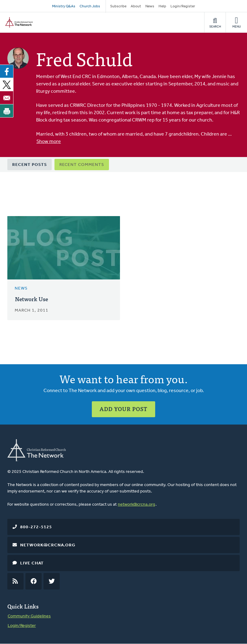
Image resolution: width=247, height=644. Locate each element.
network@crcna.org (137, 505)
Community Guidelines (29, 616)
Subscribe (118, 6)
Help (162, 6)
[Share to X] (7, 84)
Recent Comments (82, 165)
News (150, 6)
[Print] (7, 111)
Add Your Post (124, 409)
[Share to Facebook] (7, 71)
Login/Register (183, 6)
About (136, 6)
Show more (49, 142)
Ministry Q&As (64, 6)
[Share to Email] (7, 98)
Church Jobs (90, 6)
